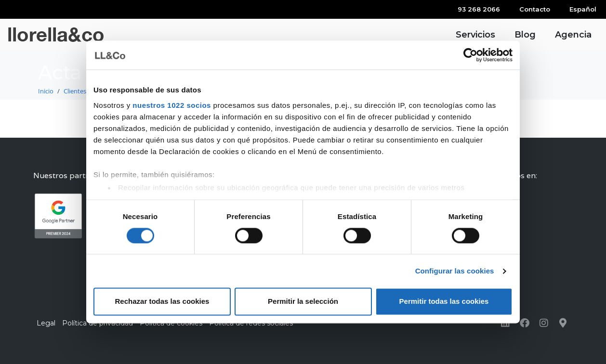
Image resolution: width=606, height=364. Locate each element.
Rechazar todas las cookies (162, 302)
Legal (46, 323)
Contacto (535, 9)
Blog (525, 35)
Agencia (573, 35)
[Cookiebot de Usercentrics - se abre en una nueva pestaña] (470, 55)
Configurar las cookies (455, 271)
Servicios (475, 35)
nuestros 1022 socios (172, 105)
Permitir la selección (303, 302)
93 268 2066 (479, 9)
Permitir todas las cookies (444, 302)
